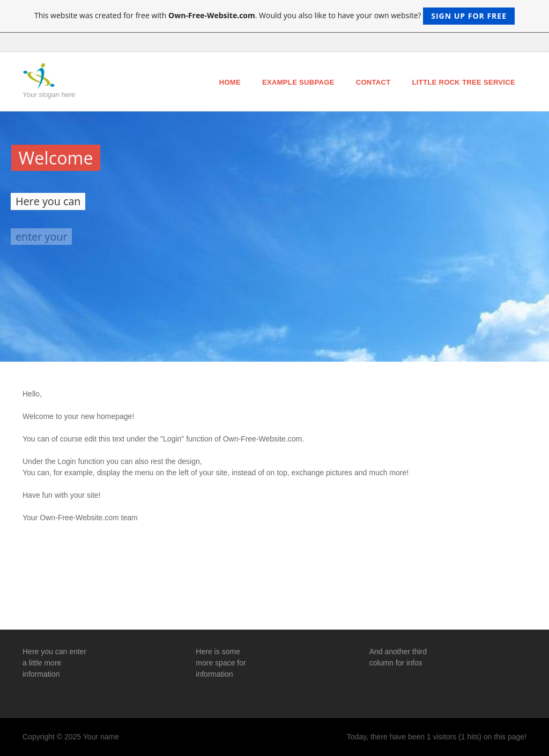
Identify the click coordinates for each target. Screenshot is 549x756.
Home (230, 82)
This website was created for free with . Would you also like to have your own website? (274, 16)
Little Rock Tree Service (464, 82)
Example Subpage (298, 82)
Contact (373, 82)
